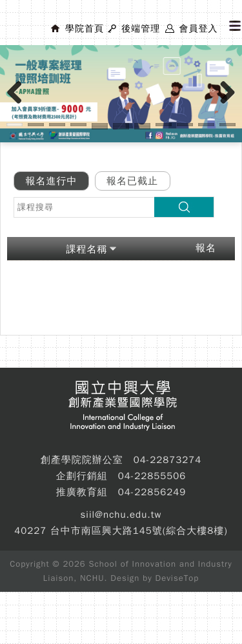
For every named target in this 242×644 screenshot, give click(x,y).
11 (227, 125)
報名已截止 (132, 181)
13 (121, 128)
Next (228, 106)
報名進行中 (52, 181)
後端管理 (141, 29)
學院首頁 (85, 29)
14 (142, 128)
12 (100, 128)
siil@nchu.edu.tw (121, 515)
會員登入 (198, 29)
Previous (19, 106)
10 (206, 125)
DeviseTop (177, 578)
